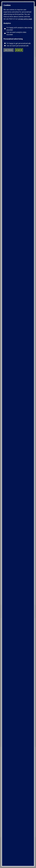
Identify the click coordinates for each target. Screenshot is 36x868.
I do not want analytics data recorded (16, 33)
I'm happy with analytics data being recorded (19, 29)
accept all (19, 50)
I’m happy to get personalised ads (18, 43)
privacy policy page (25, 19)
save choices (9, 50)
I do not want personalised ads (17, 46)
